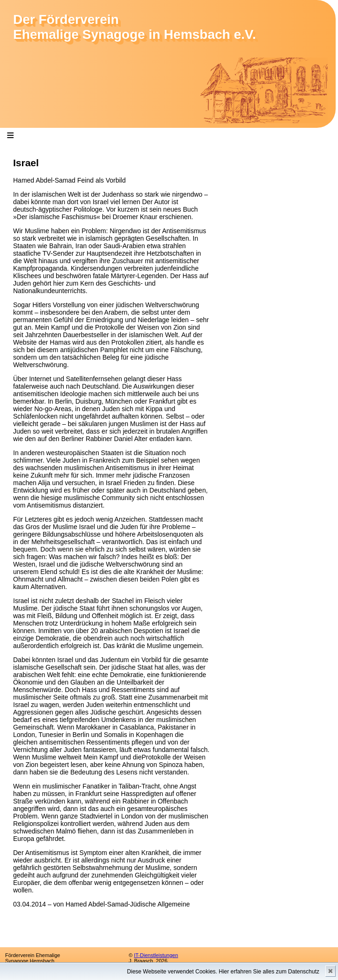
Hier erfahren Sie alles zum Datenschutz (269, 972)
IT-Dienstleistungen (156, 955)
